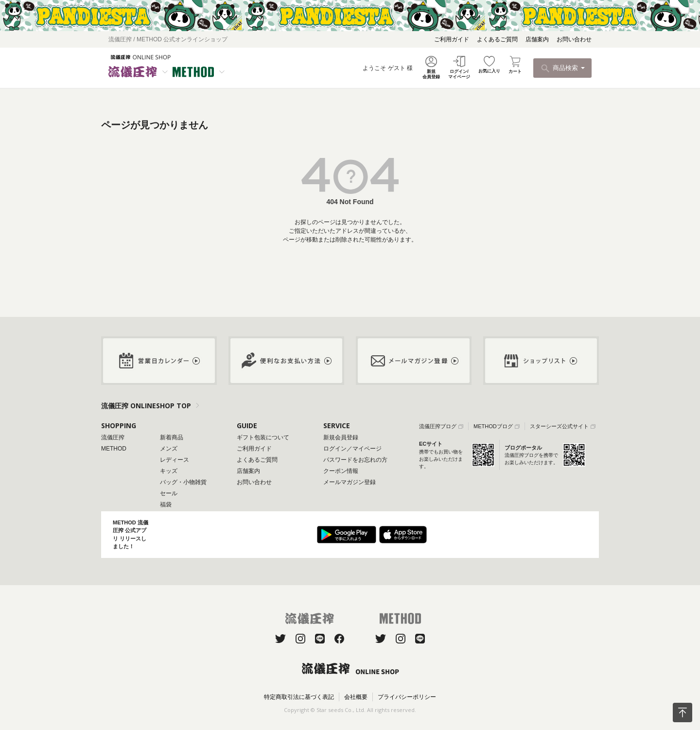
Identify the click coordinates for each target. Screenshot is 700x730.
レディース (175, 460)
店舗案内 (537, 39)
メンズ (169, 449)
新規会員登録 (341, 437)
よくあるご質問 (497, 39)
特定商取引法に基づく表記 (299, 697)
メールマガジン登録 (350, 482)
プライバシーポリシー (407, 697)
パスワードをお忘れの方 (355, 460)
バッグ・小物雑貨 (183, 482)
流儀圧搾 (113, 437)
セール (169, 493)
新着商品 (172, 437)
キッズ (169, 471)
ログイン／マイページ (352, 449)
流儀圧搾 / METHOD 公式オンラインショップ (168, 39)
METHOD (114, 449)
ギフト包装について (263, 437)
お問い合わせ (574, 39)
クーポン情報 (341, 471)
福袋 (166, 504)
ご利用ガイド (452, 39)
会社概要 (356, 697)
